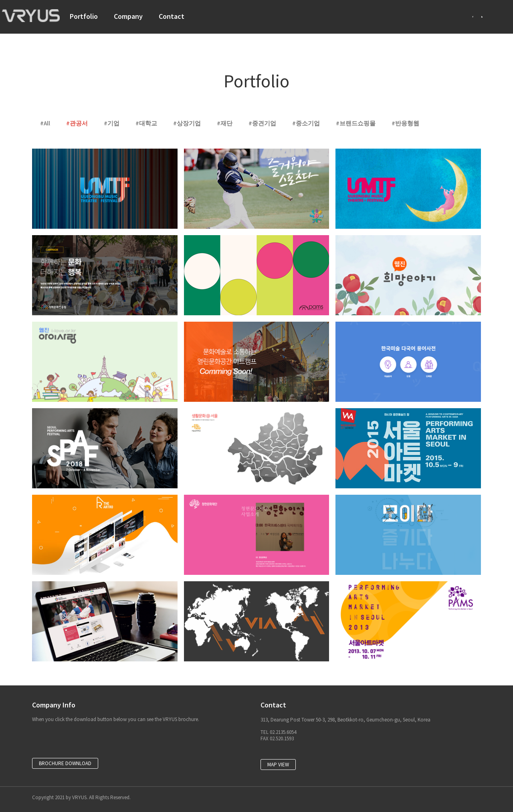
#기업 (112, 123)
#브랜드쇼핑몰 (356, 123)
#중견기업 (262, 123)
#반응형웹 (405, 123)
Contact (172, 16)
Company (128, 16)
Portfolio (84, 16)
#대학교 (146, 123)
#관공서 (77, 123)
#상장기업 (187, 123)
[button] (65, 763)
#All (45, 123)
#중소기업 (306, 123)
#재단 (225, 123)
